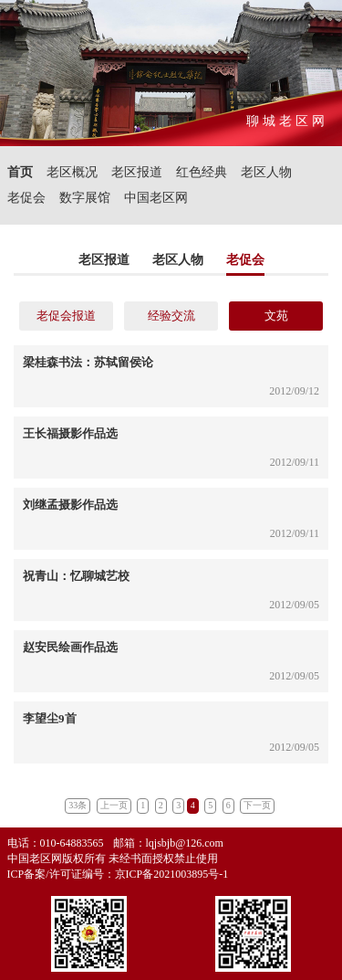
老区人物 (266, 172)
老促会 (26, 198)
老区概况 (72, 172)
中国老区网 (156, 198)
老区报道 (137, 172)
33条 (78, 805)
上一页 (114, 805)
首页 (20, 172)
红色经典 (202, 172)
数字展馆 (85, 198)
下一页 (257, 805)
